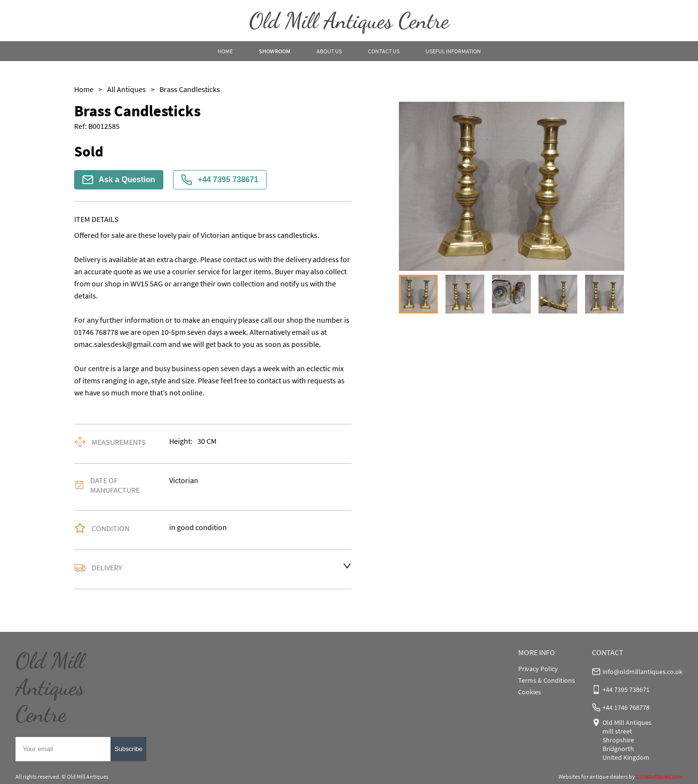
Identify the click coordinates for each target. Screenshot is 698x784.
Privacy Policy (538, 669)
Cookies (530, 692)
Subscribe (128, 749)
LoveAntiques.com (659, 776)
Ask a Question (119, 180)
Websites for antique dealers (593, 776)
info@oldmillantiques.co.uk (642, 672)
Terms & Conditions (547, 680)
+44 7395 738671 (220, 180)
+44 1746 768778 (626, 707)
